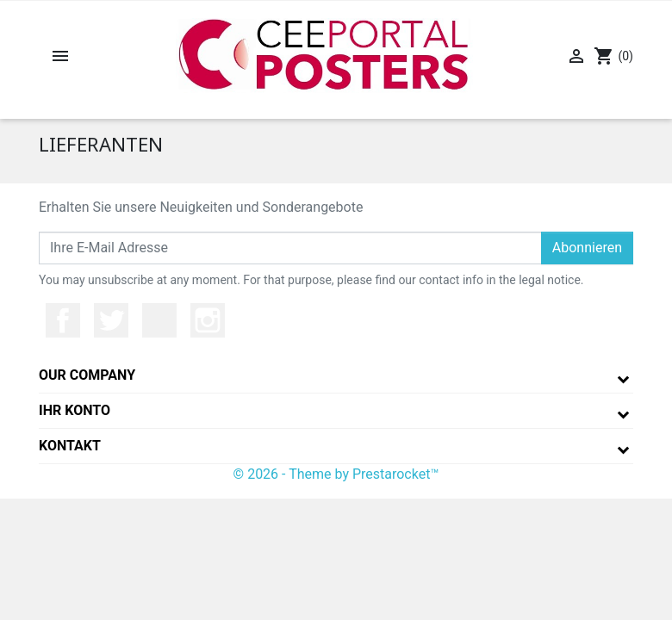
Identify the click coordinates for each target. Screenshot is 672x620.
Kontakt (70, 446)
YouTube (159, 320)
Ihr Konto (75, 410)
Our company (87, 375)
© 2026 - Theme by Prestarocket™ (336, 474)
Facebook (63, 320)
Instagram (208, 320)
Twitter (111, 320)
